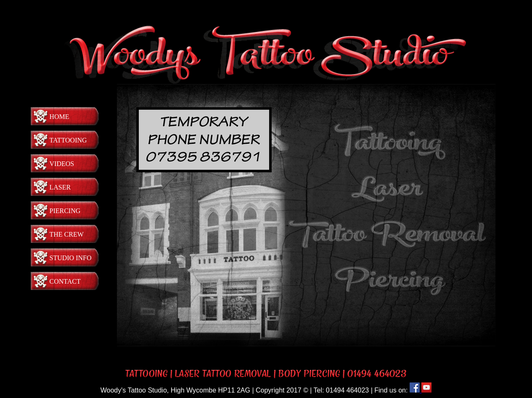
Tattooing (68, 140)
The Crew (67, 234)
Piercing (65, 211)
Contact (65, 281)
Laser (60, 187)
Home (60, 117)
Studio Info (71, 258)
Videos (62, 164)
